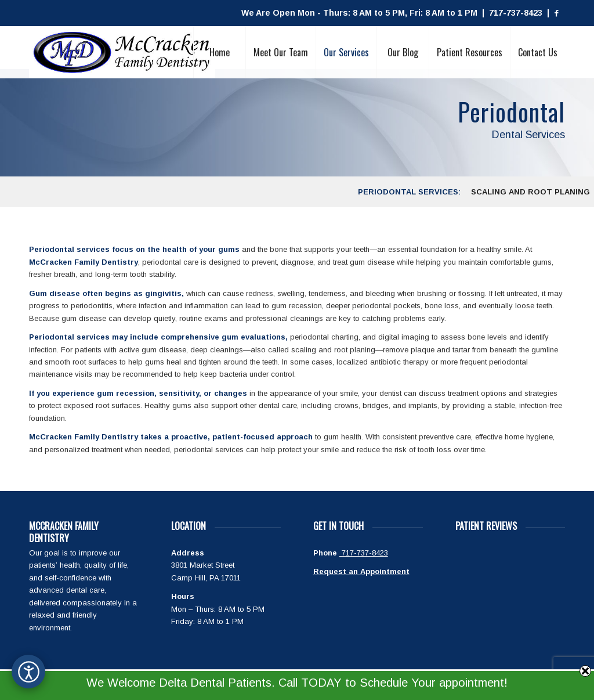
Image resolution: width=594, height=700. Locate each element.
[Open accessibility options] (28, 672)
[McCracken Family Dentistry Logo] (122, 52)
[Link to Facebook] (556, 13)
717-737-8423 (364, 553)
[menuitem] (219, 52)
